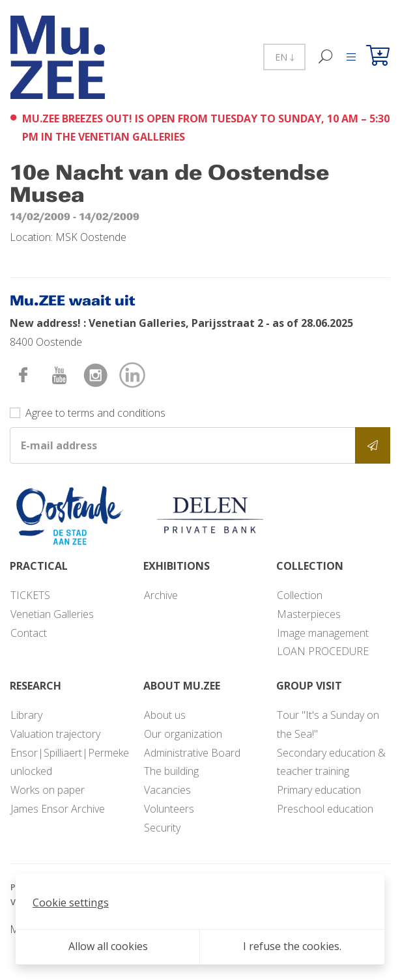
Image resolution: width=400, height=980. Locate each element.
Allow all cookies (108, 946)
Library (26, 715)
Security (162, 828)
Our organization (183, 734)
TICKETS (30, 595)
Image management (323, 633)
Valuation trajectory (55, 734)
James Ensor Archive (58, 809)
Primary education (319, 790)
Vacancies (167, 790)
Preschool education (325, 809)
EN (284, 57)
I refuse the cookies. (292, 946)
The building (171, 771)
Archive (161, 595)
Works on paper (48, 790)
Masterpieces (309, 614)
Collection (300, 595)
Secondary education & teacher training (331, 762)
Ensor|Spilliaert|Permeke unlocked (70, 762)
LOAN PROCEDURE (323, 651)
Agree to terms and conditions (95, 413)
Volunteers (169, 809)
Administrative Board (192, 753)
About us (165, 715)
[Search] (326, 57)
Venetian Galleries (52, 614)
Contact (29, 633)
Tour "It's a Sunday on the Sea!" (328, 724)
